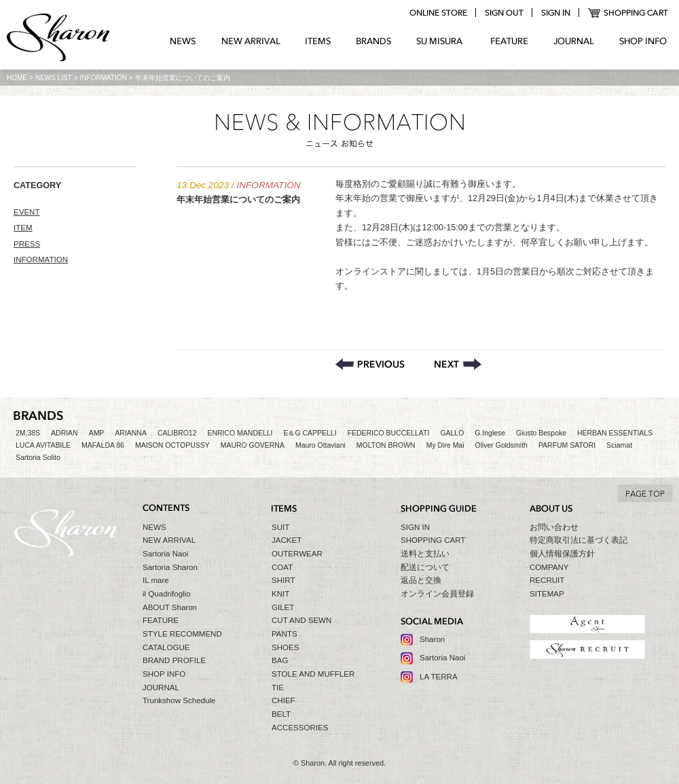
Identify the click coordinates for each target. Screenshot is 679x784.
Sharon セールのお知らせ (458, 364)
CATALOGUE (166, 647)
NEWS (183, 41)
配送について (425, 567)
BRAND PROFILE (174, 660)
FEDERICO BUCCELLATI (389, 433)
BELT (281, 714)
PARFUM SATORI (567, 445)
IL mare (156, 580)
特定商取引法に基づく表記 (579, 540)
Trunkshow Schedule (179, 700)
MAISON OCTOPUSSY (172, 445)
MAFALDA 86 (103, 445)
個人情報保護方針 (562, 554)
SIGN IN (415, 527)
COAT (282, 567)
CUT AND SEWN (301, 620)
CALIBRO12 (177, 433)
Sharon (432, 639)
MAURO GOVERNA (253, 445)
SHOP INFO (643, 41)
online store (438, 13)
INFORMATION (104, 78)
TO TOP (645, 493)
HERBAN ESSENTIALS (615, 433)
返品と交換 (421, 580)
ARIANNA (131, 433)
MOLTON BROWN (386, 445)
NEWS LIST (54, 78)
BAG (280, 660)
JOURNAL (574, 41)
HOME (17, 78)
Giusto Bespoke (541, 433)
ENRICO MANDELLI (240, 433)
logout (504, 13)
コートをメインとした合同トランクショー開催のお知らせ (370, 364)
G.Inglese (490, 433)
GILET (283, 607)
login (555, 13)
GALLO (452, 433)
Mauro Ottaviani (320, 445)
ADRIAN (65, 433)
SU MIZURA (441, 41)
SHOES (285, 647)
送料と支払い (425, 554)
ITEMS (318, 41)
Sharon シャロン (58, 39)
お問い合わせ (554, 527)
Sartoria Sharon (170, 567)
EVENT (27, 212)
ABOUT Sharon (170, 607)
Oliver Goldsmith (501, 445)
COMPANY (549, 567)
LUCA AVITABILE (43, 445)
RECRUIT (547, 580)
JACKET (287, 540)
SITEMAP (547, 594)
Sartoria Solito (38, 458)
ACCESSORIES (300, 728)
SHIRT (283, 580)
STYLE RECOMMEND (182, 634)
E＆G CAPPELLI (310, 433)
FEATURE (509, 41)
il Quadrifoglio (167, 594)
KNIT (280, 594)
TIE (278, 688)
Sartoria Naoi (165, 554)
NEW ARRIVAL (251, 41)
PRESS (27, 244)
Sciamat (619, 445)
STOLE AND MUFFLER (313, 674)
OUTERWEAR (297, 554)
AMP (97, 433)
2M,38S (28, 433)
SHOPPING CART (628, 13)
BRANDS (374, 41)
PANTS (285, 634)
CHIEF (283, 700)
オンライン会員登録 (437, 594)
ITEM (23, 228)
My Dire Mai (445, 445)
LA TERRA (439, 677)
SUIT (280, 527)
